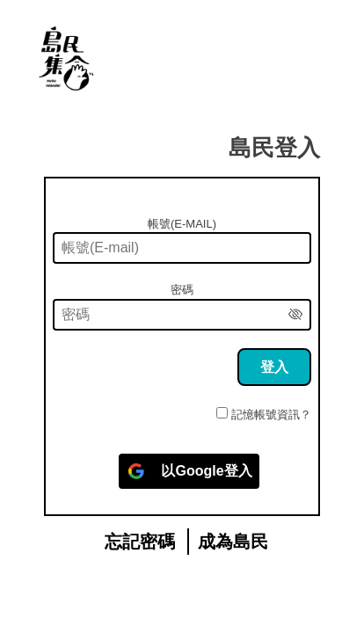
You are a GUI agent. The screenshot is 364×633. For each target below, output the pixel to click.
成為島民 (233, 542)
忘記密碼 (140, 542)
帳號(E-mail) (182, 224)
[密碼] (182, 315)
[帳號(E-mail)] (182, 248)
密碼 (182, 290)
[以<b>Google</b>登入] (189, 471)
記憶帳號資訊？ (271, 415)
